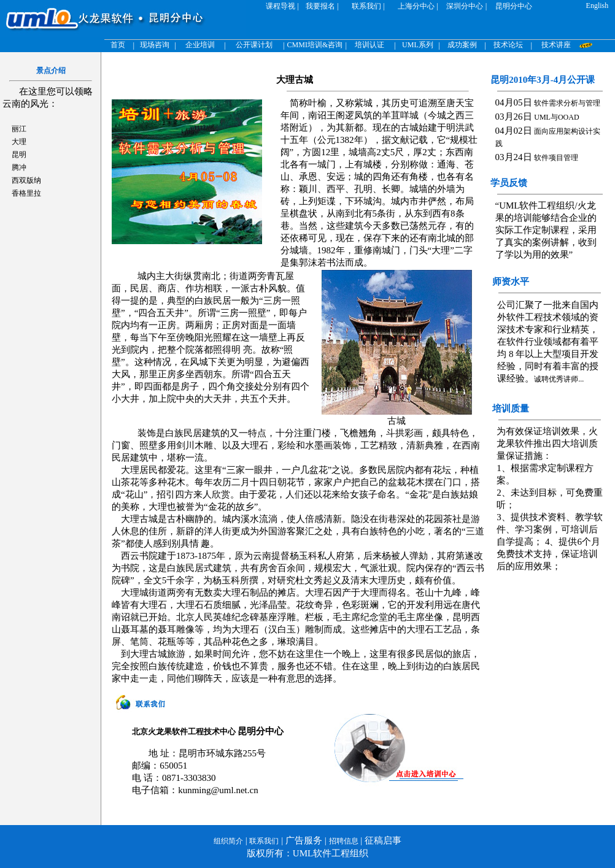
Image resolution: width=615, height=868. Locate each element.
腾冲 (19, 167)
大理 (19, 142)
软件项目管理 (556, 158)
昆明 (19, 155)
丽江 (19, 129)
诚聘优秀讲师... (559, 379)
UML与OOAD (556, 117)
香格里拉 (26, 193)
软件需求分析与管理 (567, 103)
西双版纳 (26, 180)
